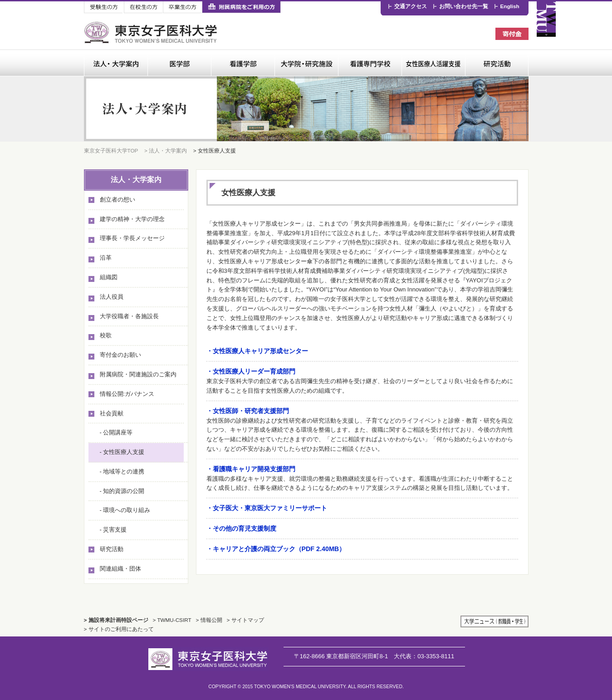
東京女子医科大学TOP (111, 150)
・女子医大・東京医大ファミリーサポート (267, 508)
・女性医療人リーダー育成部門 (251, 371)
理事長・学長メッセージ (132, 238)
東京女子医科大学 (152, 32)
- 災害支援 (113, 530)
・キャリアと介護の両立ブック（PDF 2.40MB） (276, 549)
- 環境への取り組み (125, 510)
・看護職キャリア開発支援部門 (251, 469)
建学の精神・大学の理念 (132, 219)
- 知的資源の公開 (122, 491)
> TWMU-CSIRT (172, 620)
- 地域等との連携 (122, 471)
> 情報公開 (209, 620)
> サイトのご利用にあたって (119, 629)
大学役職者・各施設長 (129, 316)
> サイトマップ (245, 620)
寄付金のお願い (120, 355)
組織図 (109, 277)
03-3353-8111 (424, 656)
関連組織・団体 (120, 569)
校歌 (106, 335)
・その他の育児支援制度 (241, 528)
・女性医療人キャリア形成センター (257, 351)
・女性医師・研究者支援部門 (248, 411)
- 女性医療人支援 (122, 452)
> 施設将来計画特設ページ (116, 620)
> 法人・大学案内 (166, 150)
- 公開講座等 (116, 432)
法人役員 (112, 297)
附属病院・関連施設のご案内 (138, 374)
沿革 (106, 258)
